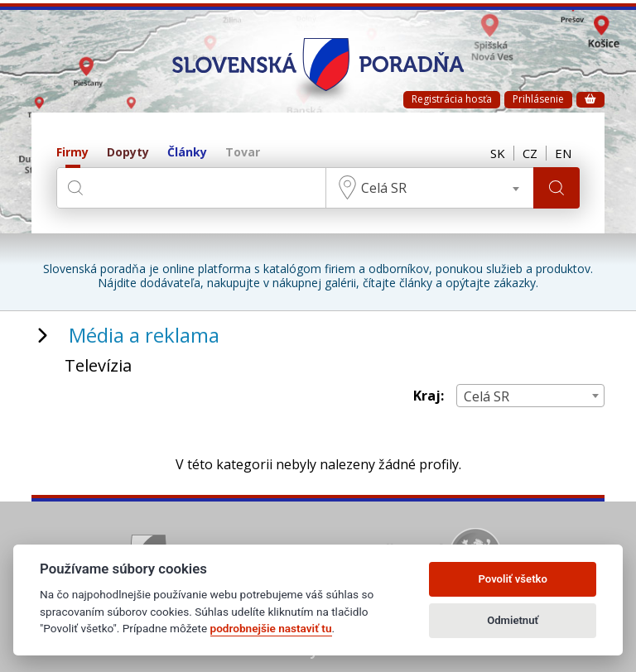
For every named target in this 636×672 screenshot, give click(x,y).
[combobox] (430, 188)
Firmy (72, 153)
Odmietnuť (513, 620)
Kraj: (429, 396)
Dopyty (128, 153)
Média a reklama (144, 335)
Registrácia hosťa (452, 99)
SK (498, 153)
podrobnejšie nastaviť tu (271, 628)
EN (563, 153)
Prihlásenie (538, 99)
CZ (530, 153)
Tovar (243, 153)
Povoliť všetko (513, 579)
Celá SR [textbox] (384, 188)
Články (187, 153)
